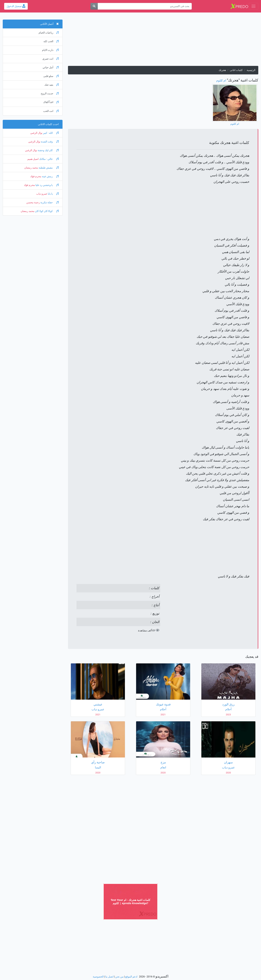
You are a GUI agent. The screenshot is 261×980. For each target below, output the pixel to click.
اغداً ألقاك (51, 102)
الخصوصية (98, 977)
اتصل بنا (109, 977)
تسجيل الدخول (16, 6)
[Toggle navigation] (253, 6)
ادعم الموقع (131, 977)
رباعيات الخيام (49, 33)
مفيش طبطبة (48, 168)
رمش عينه (50, 176)
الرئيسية (251, 70)
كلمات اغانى (236, 70)
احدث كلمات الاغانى (48, 124)
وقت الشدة (50, 142)
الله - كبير (51, 133)
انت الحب (51, 111)
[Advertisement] (163, 41)
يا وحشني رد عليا (47, 185)
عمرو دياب (42, 194)
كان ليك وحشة (48, 150)
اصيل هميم (33, 159)
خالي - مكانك (49, 159)
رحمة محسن (33, 202)
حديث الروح (50, 93)
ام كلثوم (221, 80)
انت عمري (51, 59)
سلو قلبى (51, 76)
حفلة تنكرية (49, 202)
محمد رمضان (31, 168)
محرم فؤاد (36, 176)
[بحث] (94, 6)
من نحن (119, 977)
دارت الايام (50, 50)
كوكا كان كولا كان (47, 211)
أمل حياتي (51, 67)
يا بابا (53, 194)
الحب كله (51, 41)
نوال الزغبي (36, 133)
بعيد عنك (52, 85)
